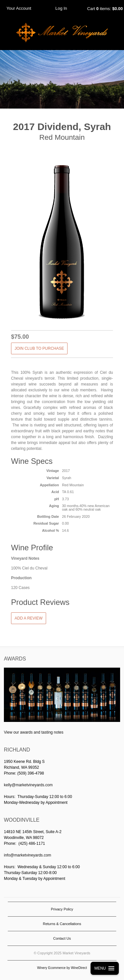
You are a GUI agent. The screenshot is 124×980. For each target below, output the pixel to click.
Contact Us (62, 938)
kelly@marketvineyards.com (28, 785)
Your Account (19, 8)
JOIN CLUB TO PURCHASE (39, 348)
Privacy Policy (62, 909)
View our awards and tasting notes (34, 732)
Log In (61, 8)
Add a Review (29, 618)
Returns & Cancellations (62, 924)
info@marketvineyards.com (28, 855)
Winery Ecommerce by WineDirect (62, 968)
